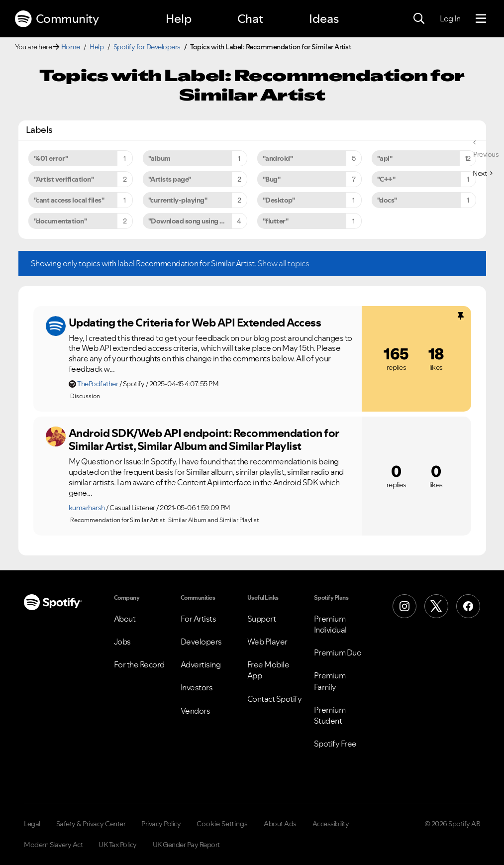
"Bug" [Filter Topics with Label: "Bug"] (272, 179)
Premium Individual (330, 624)
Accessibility (331, 824)
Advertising (201, 664)
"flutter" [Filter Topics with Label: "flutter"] (276, 221)
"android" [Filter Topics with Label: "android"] (278, 158)
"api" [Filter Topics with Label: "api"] (385, 158)
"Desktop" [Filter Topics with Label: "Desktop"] (279, 200)
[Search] (419, 19)
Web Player (267, 642)
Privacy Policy (161, 824)
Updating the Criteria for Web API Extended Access (195, 323)
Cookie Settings (222, 824)
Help (179, 19)
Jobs (122, 642)
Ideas (324, 19)
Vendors (196, 711)
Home (71, 47)
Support (262, 619)
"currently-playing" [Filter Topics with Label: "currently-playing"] (178, 200)
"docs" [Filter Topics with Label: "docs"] (387, 200)
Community (57, 19)
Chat (250, 19)
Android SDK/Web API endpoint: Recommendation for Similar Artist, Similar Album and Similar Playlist (204, 440)
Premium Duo (338, 652)
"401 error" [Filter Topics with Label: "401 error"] (51, 158)
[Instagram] (404, 606)
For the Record (139, 664)
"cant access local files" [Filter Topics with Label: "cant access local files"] (69, 200)
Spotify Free (335, 744)
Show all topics (284, 263)
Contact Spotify (275, 699)
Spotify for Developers (147, 47)
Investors (197, 687)
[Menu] (481, 19)
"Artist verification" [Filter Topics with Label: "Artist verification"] (64, 179)
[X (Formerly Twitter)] (436, 606)
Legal (32, 824)
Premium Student (330, 715)
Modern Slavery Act (53, 845)
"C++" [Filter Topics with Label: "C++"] (386, 179)
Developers (201, 642)
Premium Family (330, 681)
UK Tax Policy (118, 845)
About (125, 619)
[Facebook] (468, 606)
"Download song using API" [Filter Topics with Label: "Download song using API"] (191, 221)
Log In (450, 18)
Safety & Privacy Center (91, 824)
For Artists (199, 619)
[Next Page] (482, 173)
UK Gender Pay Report (186, 845)
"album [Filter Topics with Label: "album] (159, 158)
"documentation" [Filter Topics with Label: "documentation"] (60, 221)
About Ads (280, 824)
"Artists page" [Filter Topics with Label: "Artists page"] (170, 179)
